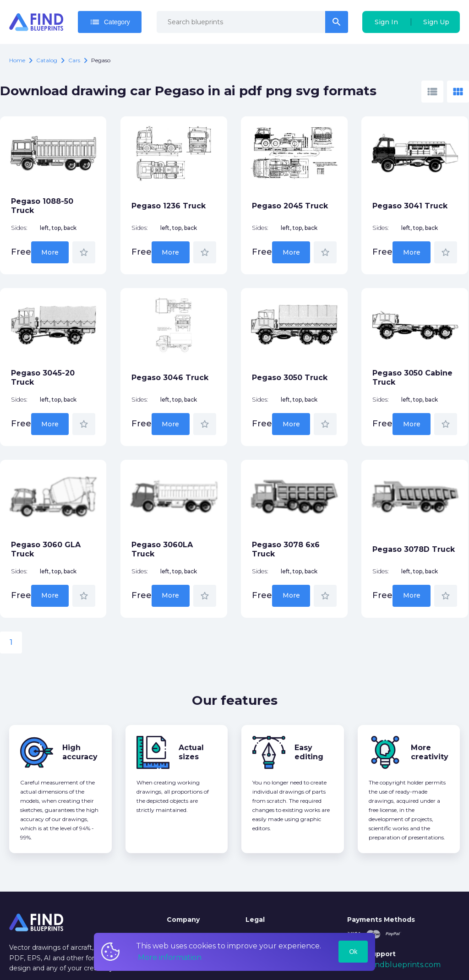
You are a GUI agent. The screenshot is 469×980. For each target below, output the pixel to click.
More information (170, 957)
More (50, 252)
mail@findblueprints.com (394, 965)
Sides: (19, 228)
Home (17, 60)
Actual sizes (191, 752)
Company (183, 920)
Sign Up (436, 22)
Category (110, 22)
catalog (47, 60)
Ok (353, 952)
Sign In (386, 22)
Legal (255, 920)
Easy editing (309, 752)
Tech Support (371, 954)
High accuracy (80, 752)
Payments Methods (381, 920)
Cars (74, 60)
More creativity (430, 752)
